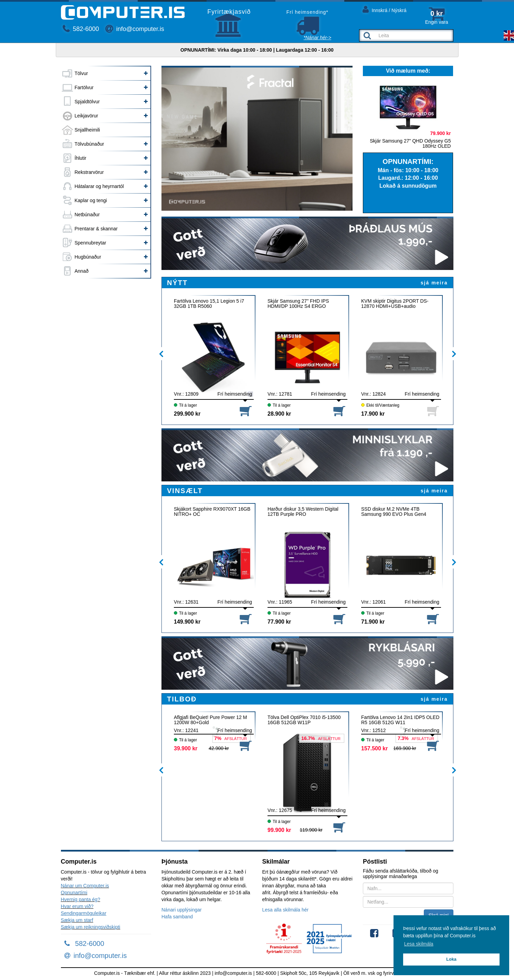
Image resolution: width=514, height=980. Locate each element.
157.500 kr (374, 748)
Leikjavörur (86, 116)
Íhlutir (81, 158)
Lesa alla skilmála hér (286, 910)
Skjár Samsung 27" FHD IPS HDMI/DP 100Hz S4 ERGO (298, 304)
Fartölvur (84, 87)
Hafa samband (177, 917)
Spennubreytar (91, 243)
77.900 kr (279, 622)
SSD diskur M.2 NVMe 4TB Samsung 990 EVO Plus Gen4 (394, 512)
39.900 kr (186, 748)
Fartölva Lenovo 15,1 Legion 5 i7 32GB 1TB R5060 (209, 304)
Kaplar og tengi (91, 200)
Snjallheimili (87, 130)
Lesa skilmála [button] (419, 944)
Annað (82, 271)
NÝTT (177, 283)
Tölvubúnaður (90, 144)
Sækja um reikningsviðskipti (91, 927)
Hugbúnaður (88, 257)
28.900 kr (279, 414)
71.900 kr (373, 622)
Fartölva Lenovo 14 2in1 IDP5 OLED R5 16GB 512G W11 (400, 720)
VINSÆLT (185, 491)
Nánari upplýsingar (182, 910)
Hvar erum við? (77, 906)
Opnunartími (74, 893)
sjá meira (434, 283)
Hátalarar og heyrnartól (99, 186)
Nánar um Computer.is (85, 886)
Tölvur (81, 73)
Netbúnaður (87, 215)
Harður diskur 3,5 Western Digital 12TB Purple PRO (303, 512)
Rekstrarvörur (89, 172)
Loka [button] (451, 959)
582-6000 (81, 29)
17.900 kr (373, 414)
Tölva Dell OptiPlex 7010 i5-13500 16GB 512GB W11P (304, 720)
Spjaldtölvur (87, 102)
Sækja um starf (77, 920)
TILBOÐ (182, 699)
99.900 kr (279, 830)
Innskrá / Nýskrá (385, 9)
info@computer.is (135, 29)
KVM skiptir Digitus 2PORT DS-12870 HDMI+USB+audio (395, 304)
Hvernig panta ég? (81, 899)
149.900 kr (187, 622)
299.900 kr (187, 414)
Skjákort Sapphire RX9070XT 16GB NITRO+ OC (212, 512)
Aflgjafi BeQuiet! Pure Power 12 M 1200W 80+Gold (210, 720)
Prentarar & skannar (96, 229)
